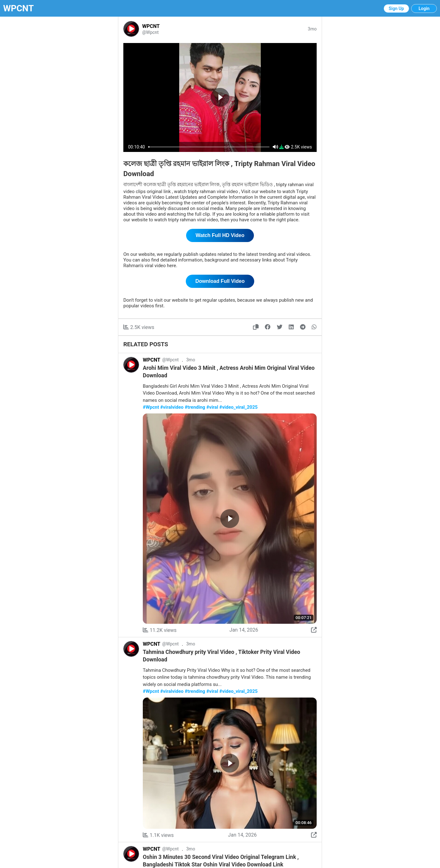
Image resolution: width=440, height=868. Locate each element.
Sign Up (397, 8)
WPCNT (19, 8)
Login (424, 8)
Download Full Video (220, 281)
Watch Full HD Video (220, 235)
